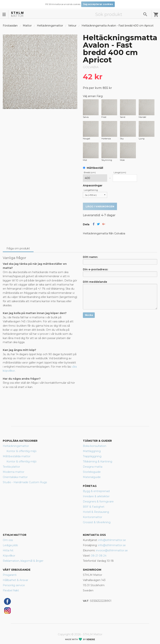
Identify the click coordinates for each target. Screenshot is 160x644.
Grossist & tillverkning (97, 522)
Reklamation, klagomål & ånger (23, 561)
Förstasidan (10, 26)
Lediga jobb (10, 545)
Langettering (91, 190)
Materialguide (92, 477)
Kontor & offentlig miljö (22, 451)
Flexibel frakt (11, 590)
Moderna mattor (14, 472)
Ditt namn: (120, 260)
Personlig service (14, 585)
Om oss (8, 540)
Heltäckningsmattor (50, 26)
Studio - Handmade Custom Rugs (25, 482)
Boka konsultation (95, 446)
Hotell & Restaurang (96, 512)
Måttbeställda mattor (17, 456)
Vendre (91, 639)
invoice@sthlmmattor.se (112, 550)
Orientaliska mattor (15, 477)
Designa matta (93, 467)
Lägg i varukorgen (100, 206)
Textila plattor (11, 467)
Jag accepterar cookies (98, 4)
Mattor (27, 26)
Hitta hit (8, 550)
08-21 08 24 (99, 556)
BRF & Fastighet (94, 507)
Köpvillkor (9, 556)
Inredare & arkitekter (96, 496)
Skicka (89, 315)
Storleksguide (92, 472)
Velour (72, 26)
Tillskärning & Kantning (98, 462)
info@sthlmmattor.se (112, 540)
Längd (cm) (120, 172)
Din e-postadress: (120, 272)
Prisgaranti (10, 575)
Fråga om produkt (18, 248)
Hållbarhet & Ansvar (15, 580)
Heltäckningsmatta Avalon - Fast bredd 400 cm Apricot (118, 26)
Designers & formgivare (98, 502)
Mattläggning (92, 451)
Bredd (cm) (90, 172)
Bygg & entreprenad (96, 491)
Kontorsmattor (93, 517)
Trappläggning (92, 456)
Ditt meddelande (120, 295)
